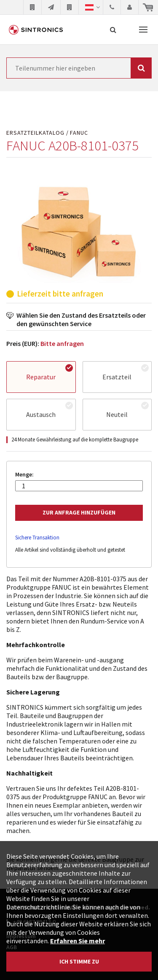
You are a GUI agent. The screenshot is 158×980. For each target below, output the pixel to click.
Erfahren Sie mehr (78, 941)
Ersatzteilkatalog (35, 133)
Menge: (24, 475)
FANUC (79, 133)
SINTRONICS (36, 30)
